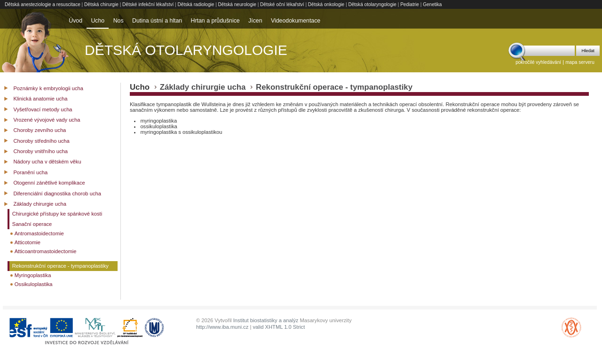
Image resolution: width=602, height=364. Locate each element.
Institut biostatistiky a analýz (266, 320)
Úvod (75, 21)
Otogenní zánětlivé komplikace (49, 183)
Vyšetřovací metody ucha (43, 109)
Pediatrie (410, 4)
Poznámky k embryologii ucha (48, 88)
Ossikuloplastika (34, 284)
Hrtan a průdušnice (215, 21)
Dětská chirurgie (101, 4)
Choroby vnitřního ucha (40, 151)
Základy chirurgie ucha (40, 204)
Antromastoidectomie (39, 233)
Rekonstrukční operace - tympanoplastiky (60, 266)
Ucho (98, 21)
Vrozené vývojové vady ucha (47, 120)
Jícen (255, 21)
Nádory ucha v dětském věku (47, 162)
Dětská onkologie (326, 4)
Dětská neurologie (237, 4)
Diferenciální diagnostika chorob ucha (57, 194)
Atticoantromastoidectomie (46, 251)
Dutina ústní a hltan (157, 21)
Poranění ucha (30, 172)
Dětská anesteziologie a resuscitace (43, 4)
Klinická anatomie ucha (40, 99)
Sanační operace (32, 224)
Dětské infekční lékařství (148, 4)
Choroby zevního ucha (40, 130)
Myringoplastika (33, 275)
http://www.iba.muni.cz (222, 327)
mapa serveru (580, 62)
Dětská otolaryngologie (372, 4)
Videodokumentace (296, 21)
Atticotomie (28, 242)
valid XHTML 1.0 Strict (279, 327)
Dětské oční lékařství (282, 4)
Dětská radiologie (196, 4)
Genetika (432, 4)
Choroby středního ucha (41, 141)
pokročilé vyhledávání (538, 62)
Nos (119, 21)
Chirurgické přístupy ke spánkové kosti (57, 214)
